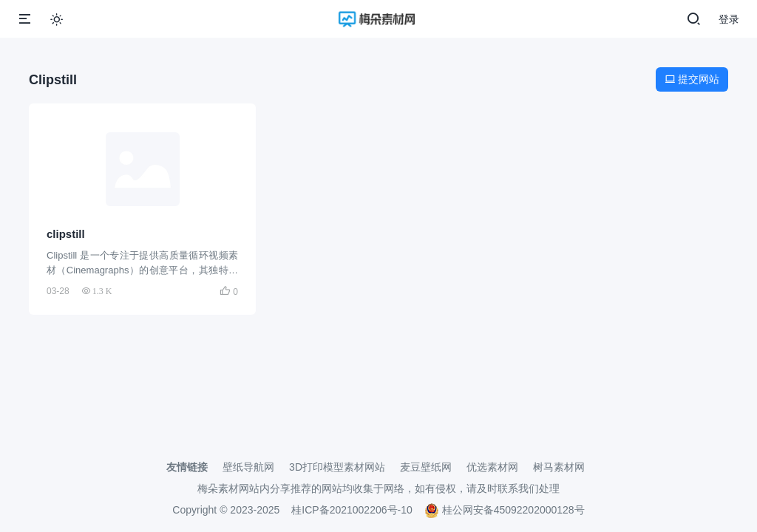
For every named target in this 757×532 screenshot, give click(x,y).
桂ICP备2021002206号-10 (352, 510)
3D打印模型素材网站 (337, 467)
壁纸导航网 (248, 467)
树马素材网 (559, 467)
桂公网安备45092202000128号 (505, 510)
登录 (729, 19)
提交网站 (692, 79)
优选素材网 (492, 467)
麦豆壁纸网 (426, 467)
